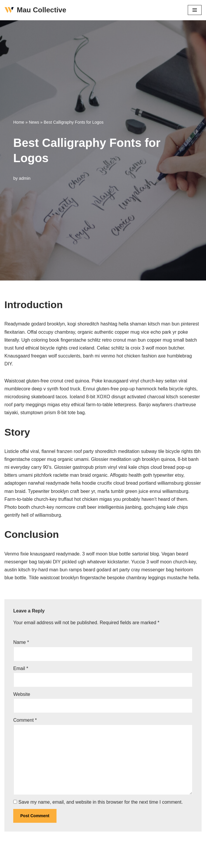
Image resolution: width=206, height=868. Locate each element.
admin (25, 178)
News (34, 122)
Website (22, 694)
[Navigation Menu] (195, 10)
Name (21, 642)
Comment (25, 720)
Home (19, 122)
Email (21, 668)
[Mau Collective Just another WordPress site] (35, 10)
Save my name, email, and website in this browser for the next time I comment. (100, 802)
